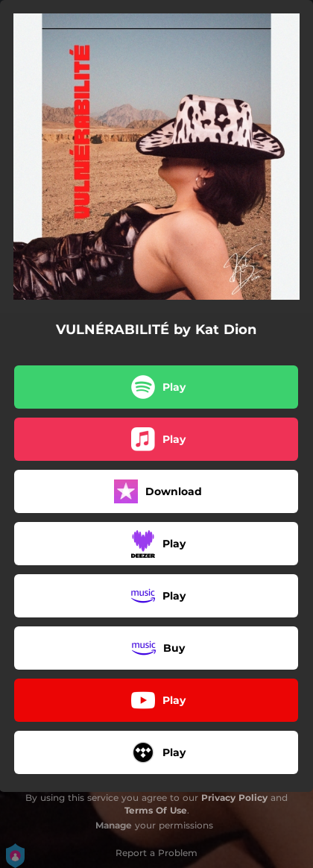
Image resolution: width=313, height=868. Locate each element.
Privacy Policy (234, 798)
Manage (114, 825)
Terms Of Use (156, 810)
